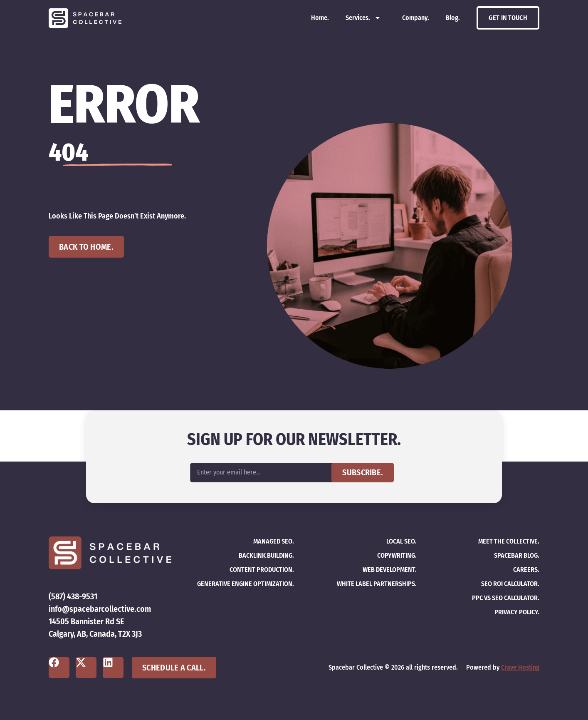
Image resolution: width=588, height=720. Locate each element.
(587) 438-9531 (73, 596)
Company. (416, 18)
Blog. (453, 18)
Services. (363, 18)
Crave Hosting (520, 667)
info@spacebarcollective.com (100, 609)
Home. (320, 18)
